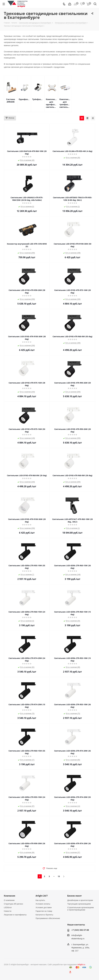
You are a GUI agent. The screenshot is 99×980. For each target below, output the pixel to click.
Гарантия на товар (44, 911)
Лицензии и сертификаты (15, 915)
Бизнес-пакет (75, 896)
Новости (8, 911)
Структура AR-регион (13, 904)
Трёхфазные (38, 99)
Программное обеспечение (48, 918)
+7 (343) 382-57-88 (80, 930)
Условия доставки (44, 907)
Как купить (40, 900)
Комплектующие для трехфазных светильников (65, 103)
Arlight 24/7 (42, 896)
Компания (9, 896)
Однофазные (24, 99)
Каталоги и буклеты (44, 915)
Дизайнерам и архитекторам (80, 900)
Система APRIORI (11, 101)
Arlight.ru (81, 964)
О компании (9, 900)
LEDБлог (8, 907)
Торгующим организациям (79, 904)
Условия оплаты (43, 904)
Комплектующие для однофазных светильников (51, 103)
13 (59, 876)
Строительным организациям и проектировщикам (81, 909)
